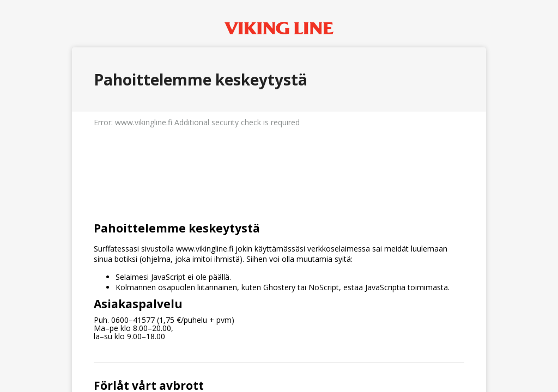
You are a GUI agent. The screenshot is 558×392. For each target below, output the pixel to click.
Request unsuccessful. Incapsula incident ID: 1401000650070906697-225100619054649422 (279, 196)
